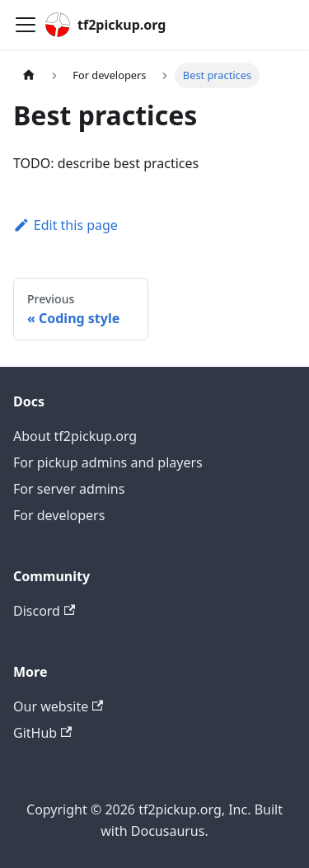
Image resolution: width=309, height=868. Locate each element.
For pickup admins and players (108, 462)
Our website (58, 706)
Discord (44, 611)
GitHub (42, 733)
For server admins (69, 489)
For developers (59, 515)
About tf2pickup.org (75, 436)
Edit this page (66, 225)
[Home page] (29, 75)
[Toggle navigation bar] (26, 25)
